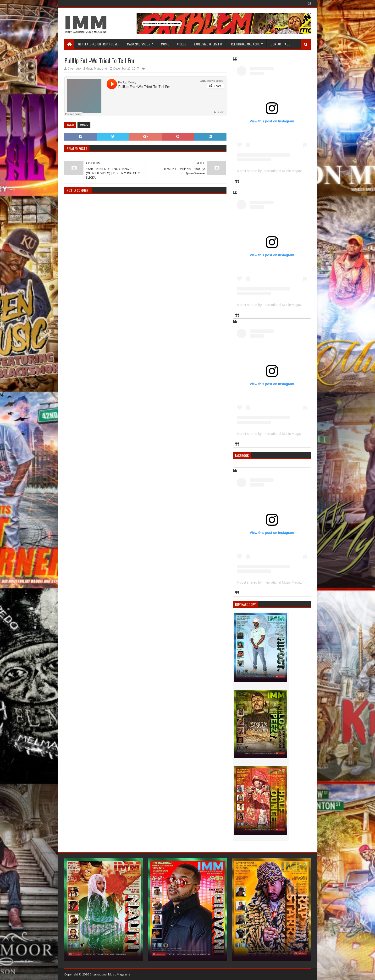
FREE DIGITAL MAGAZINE (245, 44)
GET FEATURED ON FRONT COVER (99, 44)
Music (165, 44)
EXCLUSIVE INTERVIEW (208, 44)
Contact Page (280, 44)
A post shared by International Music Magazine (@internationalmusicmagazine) (295, 171)
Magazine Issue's (139, 44)
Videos (182, 44)
